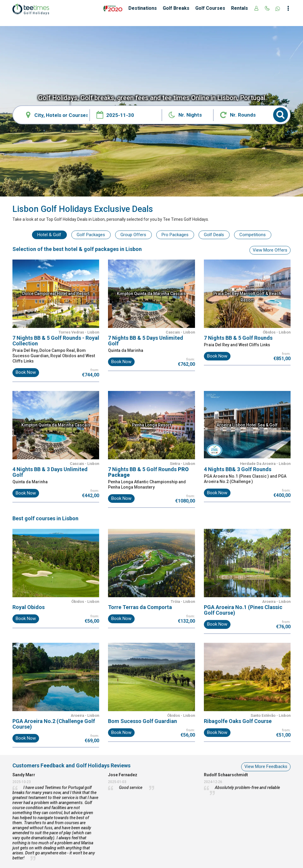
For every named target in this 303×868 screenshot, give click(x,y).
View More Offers (270, 250)
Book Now (26, 372)
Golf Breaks (176, 8)
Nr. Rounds (243, 115)
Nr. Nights (190, 115)
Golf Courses (210, 8)
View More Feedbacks (266, 766)
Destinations (143, 8)
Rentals (240, 8)
